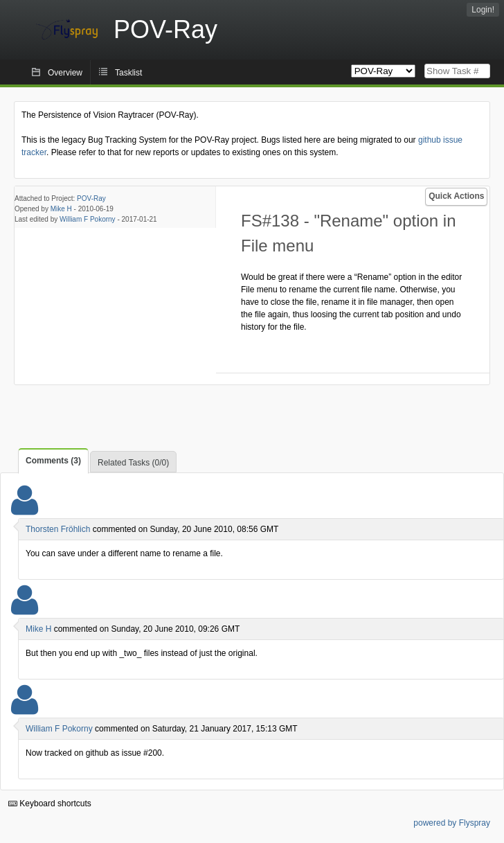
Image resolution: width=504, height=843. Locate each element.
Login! (483, 10)
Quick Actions (456, 196)
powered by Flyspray (452, 823)
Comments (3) (53, 461)
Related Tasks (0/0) (133, 463)
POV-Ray (91, 198)
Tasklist (128, 73)
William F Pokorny (88, 219)
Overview (65, 73)
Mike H (61, 209)
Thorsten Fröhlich (58, 529)
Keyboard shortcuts (50, 804)
